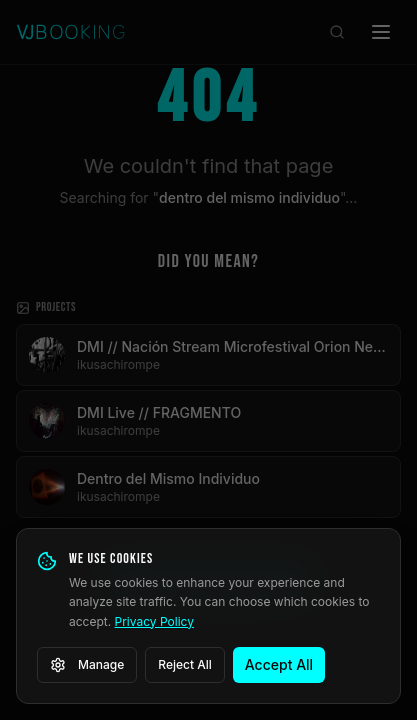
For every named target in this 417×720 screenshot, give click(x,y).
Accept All (279, 664)
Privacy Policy (154, 621)
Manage (87, 665)
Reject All (185, 664)
